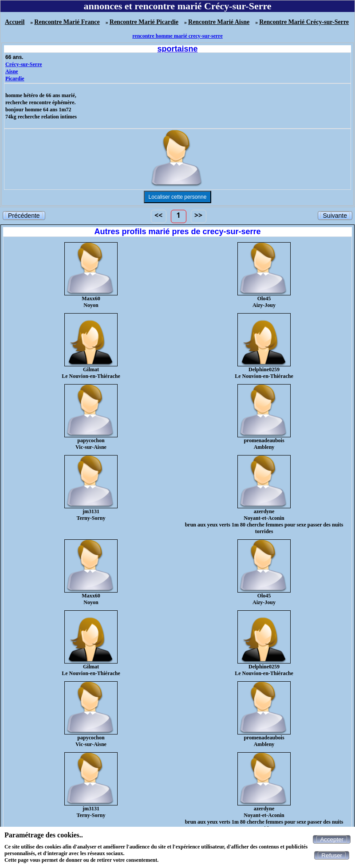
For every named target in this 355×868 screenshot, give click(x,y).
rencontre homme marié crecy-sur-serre (177, 36)
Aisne (12, 71)
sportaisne (177, 49)
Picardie (15, 79)
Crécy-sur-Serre (24, 64)
